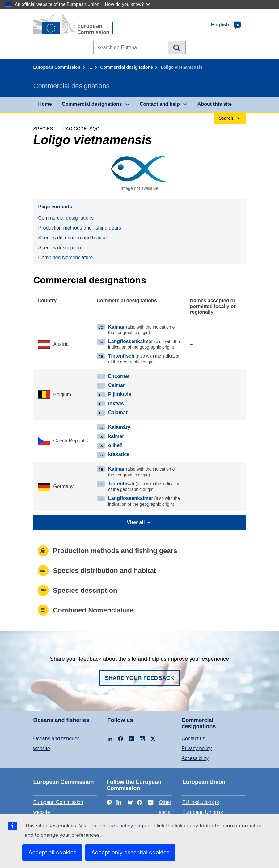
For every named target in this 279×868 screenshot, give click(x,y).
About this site (215, 104)
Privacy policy (197, 748)
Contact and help (160, 104)
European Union (200, 812)
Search (177, 48)
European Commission (57, 67)
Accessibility (195, 758)
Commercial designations (127, 67)
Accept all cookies (52, 852)
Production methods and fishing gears (80, 228)
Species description (60, 248)
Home (45, 104)
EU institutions (198, 802)
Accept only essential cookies (130, 852)
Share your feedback (139, 678)
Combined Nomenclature (66, 258)
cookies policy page (123, 826)
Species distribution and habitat (73, 238)
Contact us (193, 739)
